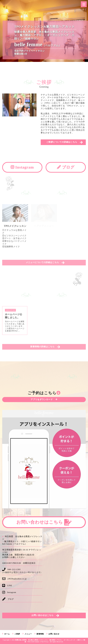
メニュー (28, 634)
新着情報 (40, 634)
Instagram (22, 167)
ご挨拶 (17, 634)
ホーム (7, 634)
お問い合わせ (54, 634)
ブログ (66, 167)
